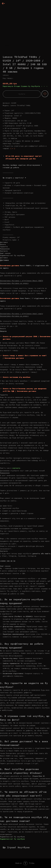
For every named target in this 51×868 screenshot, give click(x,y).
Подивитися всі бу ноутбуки (12, 839)
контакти (16, 468)
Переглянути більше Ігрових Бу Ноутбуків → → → (25, 86)
